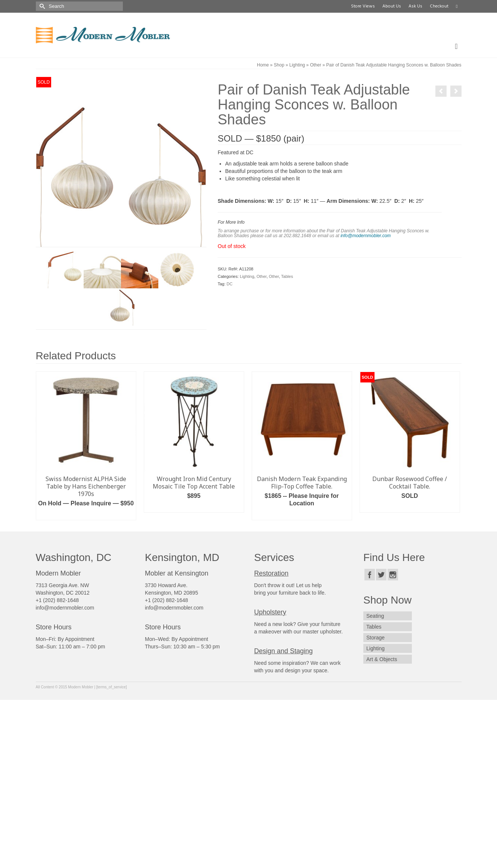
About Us (392, 6)
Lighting (247, 276)
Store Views (363, 6)
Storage (375, 638)
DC (230, 284)
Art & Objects (382, 659)
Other (262, 276)
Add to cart (86, 514)
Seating (375, 616)
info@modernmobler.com (366, 236)
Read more (302, 514)
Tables (287, 276)
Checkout (439, 6)
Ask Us (415, 6)
